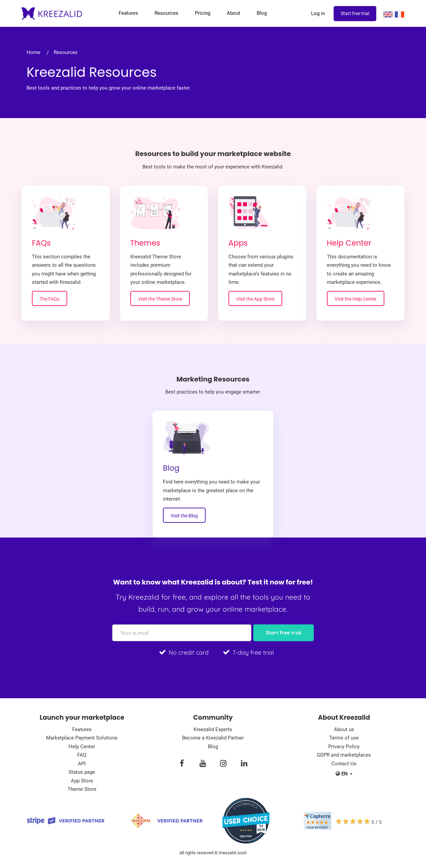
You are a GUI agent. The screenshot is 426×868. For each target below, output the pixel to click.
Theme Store (82, 789)
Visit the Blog (184, 516)
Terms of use (344, 738)
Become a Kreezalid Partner (213, 738)
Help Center (82, 747)
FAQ (82, 755)
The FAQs (50, 299)
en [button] (344, 774)
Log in (318, 13)
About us (344, 729)
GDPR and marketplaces (344, 755)
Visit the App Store (255, 299)
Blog (262, 13)
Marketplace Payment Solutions (82, 738)
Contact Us (344, 764)
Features (128, 13)
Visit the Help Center (356, 299)
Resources (166, 13)
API (82, 764)
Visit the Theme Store (160, 299)
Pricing (203, 13)
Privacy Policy (344, 747)
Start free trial (355, 13)
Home (33, 52)
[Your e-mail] (182, 633)
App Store (82, 781)
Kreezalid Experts (213, 729)
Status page (82, 772)
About (233, 13)
